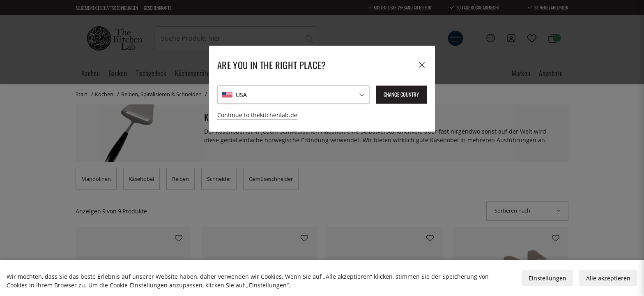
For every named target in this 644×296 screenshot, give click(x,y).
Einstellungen (547, 278)
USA (241, 95)
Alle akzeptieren (608, 278)
